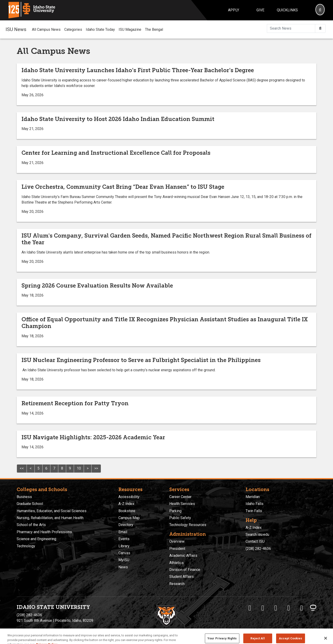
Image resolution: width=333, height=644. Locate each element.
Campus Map (129, 518)
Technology (26, 546)
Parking (175, 511)
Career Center (180, 497)
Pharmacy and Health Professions (44, 532)
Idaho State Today (100, 29)
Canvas (124, 553)
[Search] (320, 10)
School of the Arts (31, 525)
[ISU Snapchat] (302, 608)
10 (79, 468)
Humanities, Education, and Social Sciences (52, 511)
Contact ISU (255, 541)
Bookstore (127, 511)
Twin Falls (254, 511)
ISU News (16, 29)
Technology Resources (188, 525)
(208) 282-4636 (258, 549)
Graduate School (30, 504)
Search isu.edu (257, 534)
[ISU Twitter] (263, 608)
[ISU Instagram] (276, 608)
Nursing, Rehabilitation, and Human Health (50, 518)
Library (124, 546)
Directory (126, 525)
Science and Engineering (36, 539)
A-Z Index (126, 504)
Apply (234, 10)
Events (124, 539)
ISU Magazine (130, 29)
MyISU (124, 560)
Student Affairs (182, 577)
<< (22, 468)
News (123, 567)
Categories (73, 29)
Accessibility (129, 497)
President (177, 549)
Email (123, 532)
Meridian (253, 497)
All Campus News (46, 29)
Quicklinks (287, 10)
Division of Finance (185, 570)
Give (260, 10)
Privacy (142, 630)
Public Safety (180, 518)
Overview (177, 541)
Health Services (182, 504)
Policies (155, 630)
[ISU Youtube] (289, 608)
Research (177, 584)
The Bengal (154, 29)
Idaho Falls (254, 504)
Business (24, 497)
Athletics (176, 563)
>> (96, 468)
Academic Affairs (183, 556)
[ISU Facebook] (250, 608)
